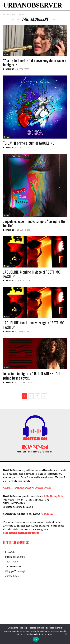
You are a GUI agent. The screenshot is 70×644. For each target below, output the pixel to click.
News (6, 54)
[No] (66, 634)
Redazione (9, 69)
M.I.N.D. (48, 514)
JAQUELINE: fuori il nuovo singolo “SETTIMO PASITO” (34, 325)
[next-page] (44, 396)
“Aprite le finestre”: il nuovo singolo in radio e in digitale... (35, 62)
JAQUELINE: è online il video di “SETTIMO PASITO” (32, 274)
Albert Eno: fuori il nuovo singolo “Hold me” (35, 451)
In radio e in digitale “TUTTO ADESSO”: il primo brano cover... (32, 376)
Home (6, 14)
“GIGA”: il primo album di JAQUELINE (29, 143)
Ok (36, 639)
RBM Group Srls (53, 496)
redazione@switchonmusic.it (21, 533)
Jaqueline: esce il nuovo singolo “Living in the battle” (34, 223)
